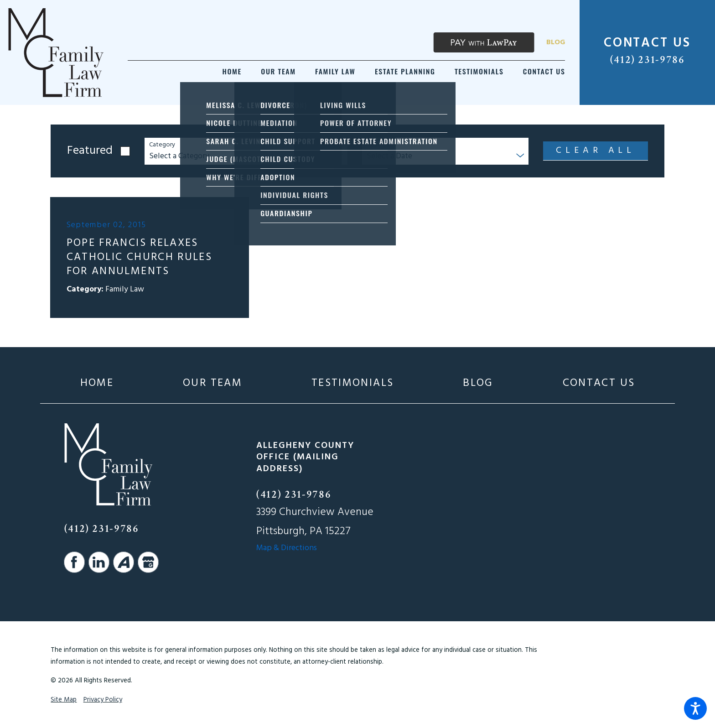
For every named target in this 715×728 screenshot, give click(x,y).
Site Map (64, 700)
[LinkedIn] (99, 562)
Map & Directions (287, 548)
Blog (556, 42)
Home (97, 383)
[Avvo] (124, 562)
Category (162, 145)
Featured (90, 151)
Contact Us (599, 383)
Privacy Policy (103, 700)
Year (373, 145)
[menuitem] (232, 71)
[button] (695, 708)
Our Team (212, 383)
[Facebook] (74, 562)
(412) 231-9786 (648, 60)
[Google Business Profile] (148, 562)
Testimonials (352, 383)
